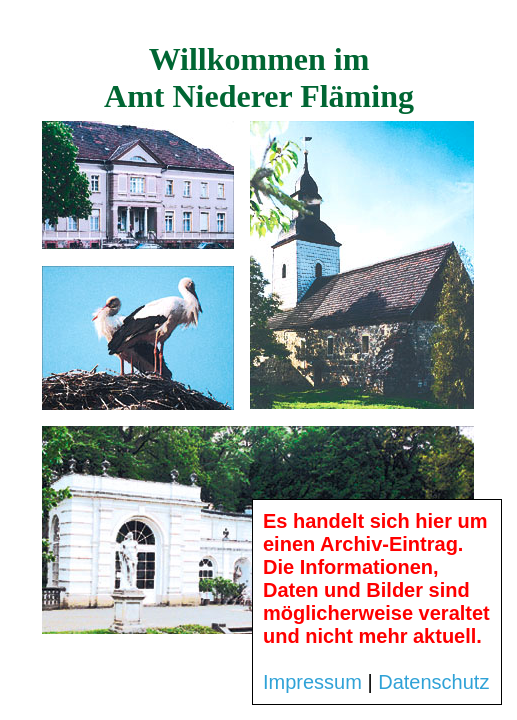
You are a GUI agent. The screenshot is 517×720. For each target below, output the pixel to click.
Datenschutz (433, 682)
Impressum (312, 682)
